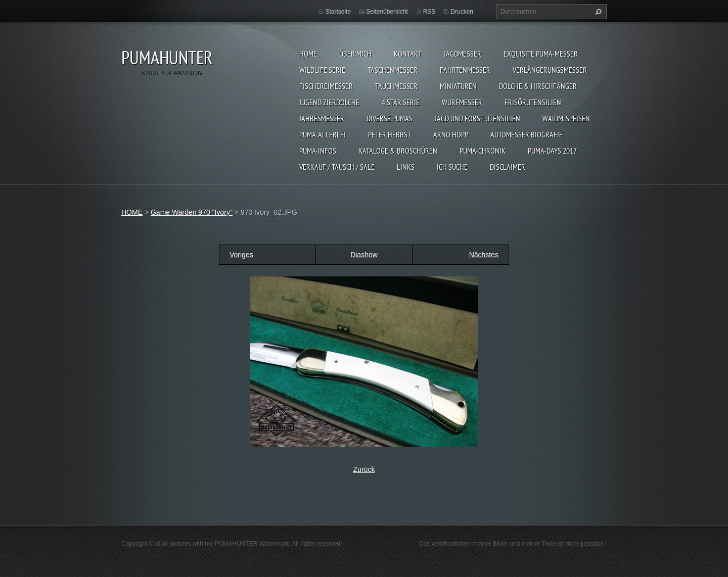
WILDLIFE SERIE (322, 70)
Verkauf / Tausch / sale (337, 167)
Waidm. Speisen (566, 118)
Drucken (462, 12)
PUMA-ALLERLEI (323, 134)
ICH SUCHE (452, 167)
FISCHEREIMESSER (326, 86)
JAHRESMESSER (322, 118)
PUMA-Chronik (483, 151)
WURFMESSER (462, 102)
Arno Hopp (451, 134)
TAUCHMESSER (396, 86)
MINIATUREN (458, 86)
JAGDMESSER (463, 54)
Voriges (241, 255)
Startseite (338, 12)
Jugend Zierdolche (329, 102)
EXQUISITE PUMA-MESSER (541, 54)
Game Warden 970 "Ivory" (192, 212)
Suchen (597, 12)
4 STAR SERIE (401, 102)
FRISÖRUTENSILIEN (533, 102)
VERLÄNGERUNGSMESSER (550, 70)
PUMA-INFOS (318, 151)
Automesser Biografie (527, 134)
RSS (429, 12)
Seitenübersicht (387, 12)
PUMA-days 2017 (552, 151)
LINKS (406, 167)
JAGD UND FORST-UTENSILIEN (477, 118)
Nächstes (484, 255)
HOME (308, 54)
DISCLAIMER (508, 167)
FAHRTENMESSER (465, 70)
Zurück (364, 469)
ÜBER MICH (355, 54)
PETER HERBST (390, 134)
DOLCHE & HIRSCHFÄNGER (538, 86)
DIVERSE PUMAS (390, 118)
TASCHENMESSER (393, 70)
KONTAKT (408, 54)
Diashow (364, 255)
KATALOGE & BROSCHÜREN (398, 151)
